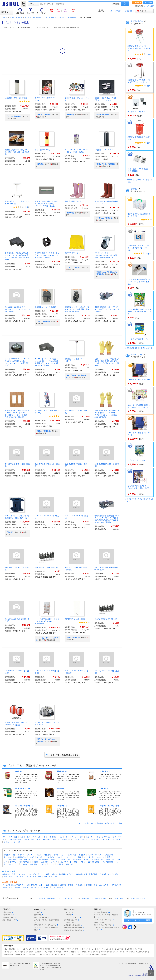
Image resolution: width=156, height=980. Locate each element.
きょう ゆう (64, 837)
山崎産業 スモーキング (104, 150)
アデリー (30, 855)
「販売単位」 (70, 115)
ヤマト (56, 855)
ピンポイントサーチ (92, 955)
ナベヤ (51, 864)
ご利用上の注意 (70, 923)
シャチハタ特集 (20, 955)
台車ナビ (96, 952)
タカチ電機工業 (108, 862)
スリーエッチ (13, 864)
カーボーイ (41, 857)
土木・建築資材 (58, 887)
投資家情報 (39, 915)
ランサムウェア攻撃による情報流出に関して (47, 929)
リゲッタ (54, 862)
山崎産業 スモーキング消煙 (16, 98)
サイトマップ (69, 912)
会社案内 (38, 912)
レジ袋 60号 (118, 898)
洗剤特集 (38, 952)
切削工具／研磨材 (66, 885)
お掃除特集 (29, 952)
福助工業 (69, 864)
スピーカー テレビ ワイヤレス (98, 837)
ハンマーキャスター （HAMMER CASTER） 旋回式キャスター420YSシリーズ (106, 255)
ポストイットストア (58, 955)
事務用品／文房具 (9, 874)
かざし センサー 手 (12, 842)
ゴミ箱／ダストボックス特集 (14, 952)
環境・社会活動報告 (42, 917)
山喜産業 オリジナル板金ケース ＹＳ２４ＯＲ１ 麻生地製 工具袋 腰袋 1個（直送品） (77, 309)
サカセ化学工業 (97, 860)
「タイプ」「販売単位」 (44, 115)
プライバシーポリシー (73, 917)
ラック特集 (138, 949)
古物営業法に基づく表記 (73, 925)
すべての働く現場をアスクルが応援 (112, 952)
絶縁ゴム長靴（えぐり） (74, 201)
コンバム (43, 864)
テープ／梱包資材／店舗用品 (13, 885)
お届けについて (9, 915)
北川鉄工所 (110, 860)
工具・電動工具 (51, 885)
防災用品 (134, 189)
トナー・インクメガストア (26, 949)
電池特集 (47, 949)
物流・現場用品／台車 (34, 885)
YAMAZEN (100, 857)
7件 (149, 54)
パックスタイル (66, 862)
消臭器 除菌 (29, 840)
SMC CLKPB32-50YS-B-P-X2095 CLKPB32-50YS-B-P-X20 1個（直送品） (17, 309)
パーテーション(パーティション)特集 (111, 949)
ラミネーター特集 (72, 949)
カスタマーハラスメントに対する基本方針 (47, 921)
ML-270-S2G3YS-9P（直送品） (107, 619)
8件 (27, 207)
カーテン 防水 (77, 837)
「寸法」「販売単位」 (43, 322)
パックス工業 (65, 860)
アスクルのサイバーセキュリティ (46, 925)
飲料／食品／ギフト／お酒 (14, 877)
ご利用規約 (69, 915)
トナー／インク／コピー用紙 (39, 874)
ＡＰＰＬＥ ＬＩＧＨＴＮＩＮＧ (45, 837)
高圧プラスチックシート (74, 253)
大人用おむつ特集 (142, 952)
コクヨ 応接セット (14, 840)
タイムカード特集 (58, 949)
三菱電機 (60, 864)
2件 (149, 143)
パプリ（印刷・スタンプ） (104, 920)
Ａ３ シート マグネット (111, 840)
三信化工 (54, 860)
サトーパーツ (70, 857)
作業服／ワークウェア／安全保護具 (36, 887)
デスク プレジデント (90, 840)
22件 (148, 254)
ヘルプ (151, 6)
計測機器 (79, 885)
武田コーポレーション (27, 860)
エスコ (39, 855)
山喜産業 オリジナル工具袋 (45, 307)
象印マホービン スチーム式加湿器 (94, 898)
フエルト (76, 840)
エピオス (21, 855)
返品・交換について (10, 920)
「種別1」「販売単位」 (44, 431)
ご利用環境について (72, 920)
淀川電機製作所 (21, 857)
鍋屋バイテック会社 (55, 857)
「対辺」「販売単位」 (103, 115)
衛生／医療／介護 (50, 877)
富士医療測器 (43, 860)
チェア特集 (129, 949)
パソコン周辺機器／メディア (62, 874)
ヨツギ (32, 857)
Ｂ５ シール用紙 (43, 840)
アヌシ (83, 862)
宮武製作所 (77, 860)
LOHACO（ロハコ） (102, 912)
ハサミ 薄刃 (25, 837)
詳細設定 (116, 4)
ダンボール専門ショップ (72, 952)
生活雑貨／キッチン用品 (109, 874)
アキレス (24, 864)
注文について (8, 912)
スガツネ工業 (89, 857)
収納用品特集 (9, 955)
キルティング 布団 (10, 837)
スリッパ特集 (47, 952)
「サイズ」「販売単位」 (74, 268)
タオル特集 (58, 952)
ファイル (22, 874)
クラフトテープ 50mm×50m (44, 898)
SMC (10, 857)
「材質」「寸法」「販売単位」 (106, 164)
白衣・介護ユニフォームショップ (39, 955)
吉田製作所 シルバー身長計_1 (76, 619)
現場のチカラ (86, 952)
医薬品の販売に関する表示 (74, 930)
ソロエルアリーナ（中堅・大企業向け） (106, 916)
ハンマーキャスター (95, 855)
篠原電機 (34, 864)
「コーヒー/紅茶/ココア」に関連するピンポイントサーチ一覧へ (99, 823)
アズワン (13, 862)
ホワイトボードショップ (88, 949)
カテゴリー (7, 12)
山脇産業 (44, 862)
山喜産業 (82, 855)
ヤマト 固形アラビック (44, 150)
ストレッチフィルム (138, 898)
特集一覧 (104, 955)
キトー (86, 860)
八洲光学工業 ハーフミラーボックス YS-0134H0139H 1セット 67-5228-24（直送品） (47, 255)
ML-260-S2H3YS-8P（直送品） (47, 567)
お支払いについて (9, 917)
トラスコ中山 (71, 855)
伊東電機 (35, 862)
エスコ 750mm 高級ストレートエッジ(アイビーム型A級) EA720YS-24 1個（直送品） (47, 204)
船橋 (76, 862)
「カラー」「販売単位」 (14, 116)
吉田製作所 (12, 860)
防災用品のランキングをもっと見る (139, 348)
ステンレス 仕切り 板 (61, 840)
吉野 (79, 857)
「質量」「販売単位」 (73, 637)
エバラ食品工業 (94, 862)
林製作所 (48, 855)
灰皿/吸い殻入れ (137, 21)
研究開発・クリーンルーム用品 (97, 885)
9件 (149, 86)
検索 (125, 4)
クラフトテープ (68, 898)
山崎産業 (7, 855)
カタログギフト (137, 355)
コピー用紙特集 (10, 949)
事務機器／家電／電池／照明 (86, 874)
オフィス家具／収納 (34, 877)
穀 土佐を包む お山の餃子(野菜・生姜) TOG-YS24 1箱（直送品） (17, 152)
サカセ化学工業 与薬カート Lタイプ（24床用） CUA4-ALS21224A (47, 621)
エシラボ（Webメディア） (104, 925)
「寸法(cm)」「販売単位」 (105, 218)
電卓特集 (39, 949)
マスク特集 (130, 952)
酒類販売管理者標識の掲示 (74, 928)
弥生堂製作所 (24, 862)
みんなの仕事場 (100, 922)
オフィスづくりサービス (75, 955)
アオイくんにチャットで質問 (138, 920)
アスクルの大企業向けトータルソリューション (107, 929)
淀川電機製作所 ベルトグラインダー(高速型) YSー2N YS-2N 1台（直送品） (107, 309)
